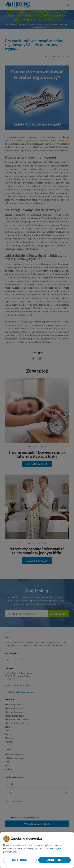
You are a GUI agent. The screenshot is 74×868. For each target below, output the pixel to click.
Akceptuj (55, 860)
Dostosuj (20, 860)
